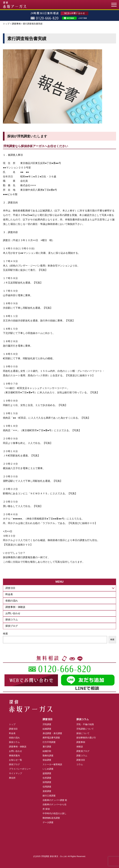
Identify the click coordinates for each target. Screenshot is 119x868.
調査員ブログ (83, 751)
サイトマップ (15, 773)
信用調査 (47, 787)
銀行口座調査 (49, 796)
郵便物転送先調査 (51, 818)
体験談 (80, 747)
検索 (5, 634)
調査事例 (16, 24)
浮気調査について (85, 729)
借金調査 (47, 760)
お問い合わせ (13, 613)
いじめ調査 (48, 769)
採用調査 (47, 782)
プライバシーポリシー (20, 769)
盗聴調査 (47, 773)
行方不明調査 (49, 742)
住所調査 (47, 778)
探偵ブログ (12, 626)
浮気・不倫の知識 (85, 724)
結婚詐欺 (47, 751)
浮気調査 (47, 724)
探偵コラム (12, 620)
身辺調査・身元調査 (52, 733)
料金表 (9, 594)
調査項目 (13, 729)
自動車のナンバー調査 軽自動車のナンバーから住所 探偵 (55, 805)
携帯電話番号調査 (51, 738)
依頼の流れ (12, 601)
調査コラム (82, 756)
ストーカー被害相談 (52, 764)
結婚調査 (47, 729)
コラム (80, 764)
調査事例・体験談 (15, 607)
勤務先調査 (48, 756)
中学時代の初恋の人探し (55, 813)
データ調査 (48, 822)
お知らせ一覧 (15, 760)
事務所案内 (14, 756)
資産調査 (47, 791)
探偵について (83, 733)
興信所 (12, 778)
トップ (6, 24)
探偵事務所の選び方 (86, 738)
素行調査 (47, 747)
